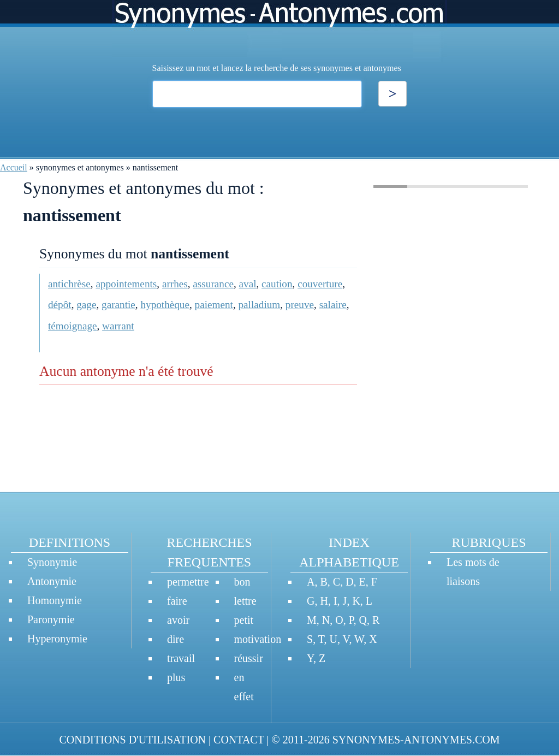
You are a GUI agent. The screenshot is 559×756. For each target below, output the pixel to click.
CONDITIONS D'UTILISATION (132, 740)
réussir (249, 658)
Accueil (14, 167)
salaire (333, 305)
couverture (320, 284)
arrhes (175, 284)
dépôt (60, 305)
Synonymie (52, 562)
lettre (245, 601)
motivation (258, 639)
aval (248, 284)
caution (277, 284)
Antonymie (52, 581)
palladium (260, 305)
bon (242, 582)
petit (244, 620)
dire (176, 639)
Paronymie (51, 619)
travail (181, 658)
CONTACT (239, 740)
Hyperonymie (57, 639)
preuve (300, 305)
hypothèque (165, 305)
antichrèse (69, 284)
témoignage (73, 326)
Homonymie (55, 600)
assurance (213, 284)
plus (176, 677)
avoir (178, 620)
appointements (126, 284)
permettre (188, 582)
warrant (118, 326)
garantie (118, 305)
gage (86, 305)
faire (177, 601)
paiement (214, 305)
